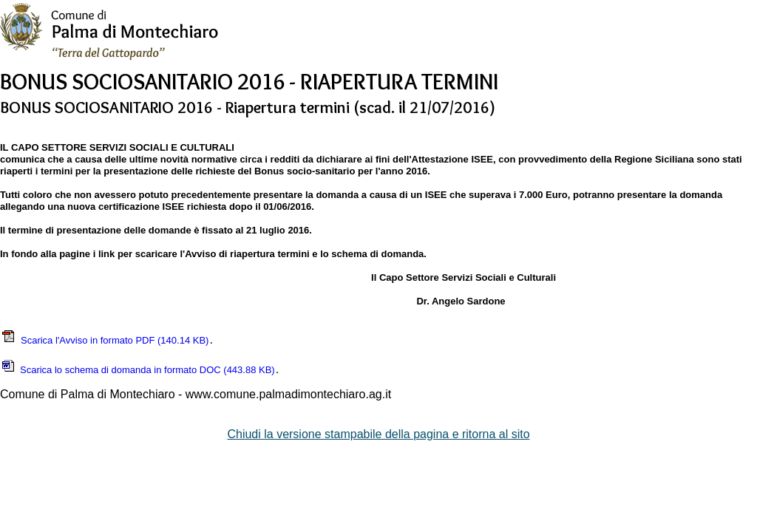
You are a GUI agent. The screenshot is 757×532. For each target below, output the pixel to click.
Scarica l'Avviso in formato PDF (105, 340)
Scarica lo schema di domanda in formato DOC (138, 370)
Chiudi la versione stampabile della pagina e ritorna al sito (378, 434)
